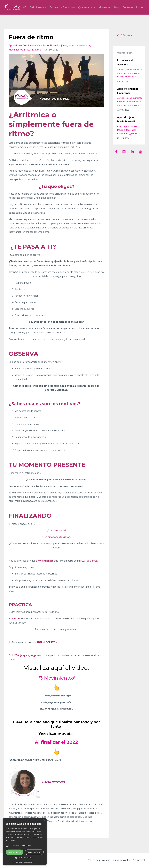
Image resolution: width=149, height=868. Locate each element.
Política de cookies (120, 861)
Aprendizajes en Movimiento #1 (127, 119)
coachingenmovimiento (36, 45)
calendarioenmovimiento (129, 101)
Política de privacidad (95, 861)
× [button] (44, 821)
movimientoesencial (79, 45)
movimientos (16, 50)
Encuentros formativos (62, 7)
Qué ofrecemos (38, 7)
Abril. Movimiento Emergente (128, 91)
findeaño (55, 45)
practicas (29, 50)
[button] (25, 858)
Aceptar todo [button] (15, 852)
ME (24, 7)
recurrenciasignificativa (128, 134)
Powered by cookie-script (25, 862)
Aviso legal (139, 861)
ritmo (38, 50)
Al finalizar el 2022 (56, 742)
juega (64, 45)
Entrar (140, 7)
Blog (117, 7)
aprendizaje (15, 45)
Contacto (128, 7)
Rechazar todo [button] (34, 852)
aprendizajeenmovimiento (130, 69)
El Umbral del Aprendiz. (125, 62)
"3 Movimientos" (56, 677)
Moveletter (105, 7)
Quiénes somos (87, 7)
